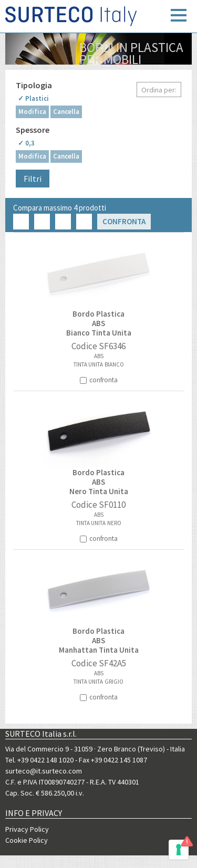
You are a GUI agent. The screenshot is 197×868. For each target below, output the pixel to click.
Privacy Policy (27, 829)
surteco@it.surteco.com (44, 771)
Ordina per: (159, 90)
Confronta (124, 221)
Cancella (66, 112)
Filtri (33, 179)
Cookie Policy (27, 840)
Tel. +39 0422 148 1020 (39, 760)
